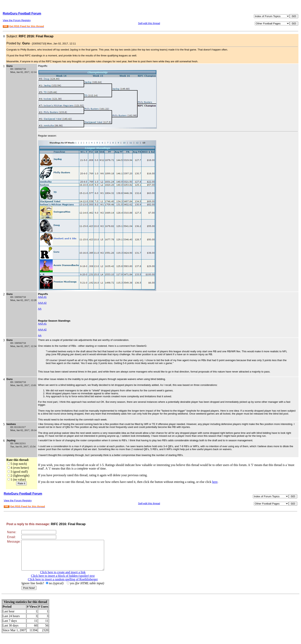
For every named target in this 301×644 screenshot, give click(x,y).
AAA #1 (42, 297)
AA (40, 309)
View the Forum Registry (17, 20)
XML (6, 26)
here (215, 482)
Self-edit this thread (149, 23)
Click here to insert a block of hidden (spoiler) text (68, 582)
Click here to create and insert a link (68, 578)
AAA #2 (42, 303)
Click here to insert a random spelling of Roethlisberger (68, 585)
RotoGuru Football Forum (22, 13)
